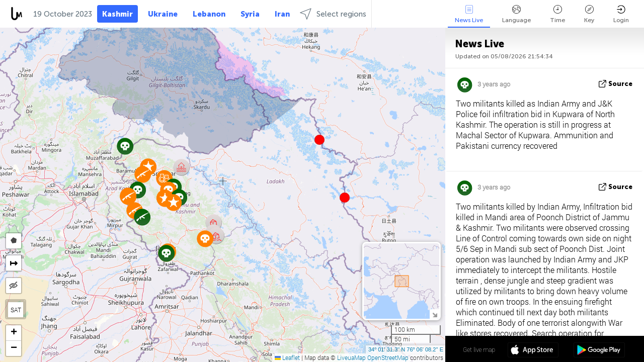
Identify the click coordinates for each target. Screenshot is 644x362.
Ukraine (163, 14)
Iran (282, 14)
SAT (16, 310)
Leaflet (287, 357)
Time (557, 14)
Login (621, 14)
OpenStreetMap (388, 357)
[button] (345, 198)
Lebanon (209, 14)
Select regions (333, 14)
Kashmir (117, 14)
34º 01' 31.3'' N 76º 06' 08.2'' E (406, 349)
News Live (469, 14)
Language (516, 14)
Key (589, 14)
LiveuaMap (351, 357)
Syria (250, 14)
